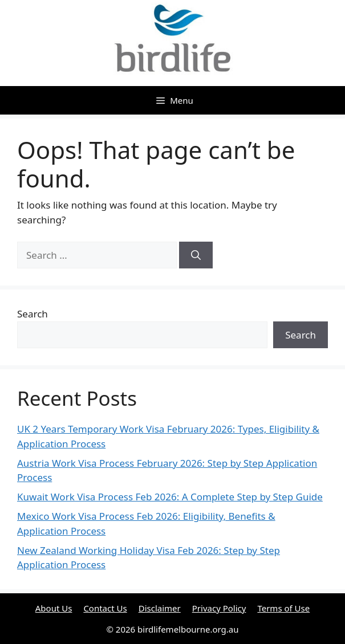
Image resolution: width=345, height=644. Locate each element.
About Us (54, 608)
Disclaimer (160, 608)
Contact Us (105, 608)
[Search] (196, 255)
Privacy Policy (219, 608)
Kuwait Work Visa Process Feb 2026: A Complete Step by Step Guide (170, 497)
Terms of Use (283, 608)
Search (33, 314)
